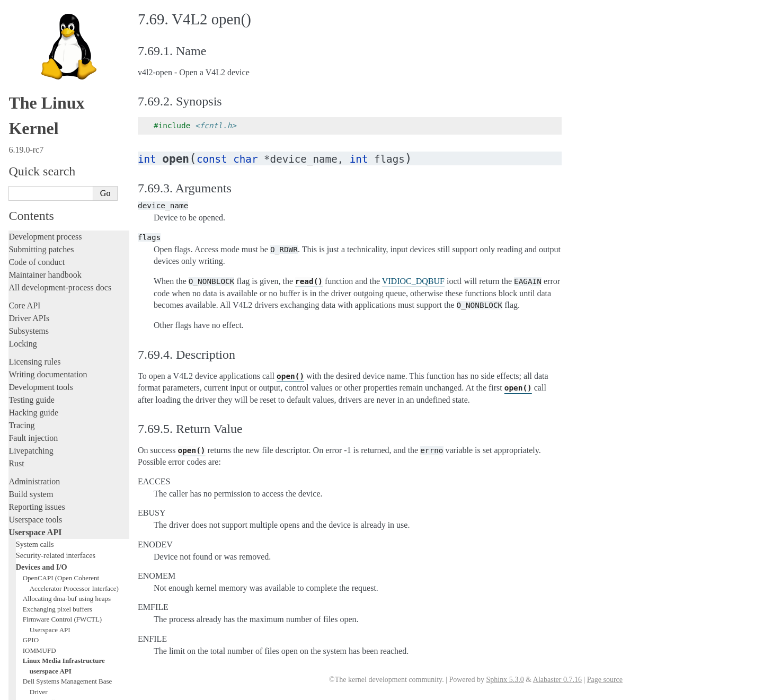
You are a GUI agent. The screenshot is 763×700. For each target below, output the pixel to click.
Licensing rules (34, 192)
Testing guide (31, 230)
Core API (24, 136)
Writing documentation (48, 205)
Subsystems (29, 161)
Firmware (25, 581)
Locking (23, 174)
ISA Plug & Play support (57, 553)
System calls (35, 375)
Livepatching (31, 281)
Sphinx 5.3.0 (505, 680)
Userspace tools (35, 350)
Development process (45, 67)
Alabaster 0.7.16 (557, 680)
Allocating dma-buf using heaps (67, 429)
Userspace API (35, 363)
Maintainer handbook (45, 105)
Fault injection (33, 268)
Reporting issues (37, 337)
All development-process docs (60, 118)
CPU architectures (39, 612)
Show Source (31, 690)
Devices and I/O (42, 397)
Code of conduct (37, 92)
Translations (29, 648)
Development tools (41, 218)
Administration (34, 312)
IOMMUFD (39, 481)
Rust (16, 294)
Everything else (39, 564)
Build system (31, 325)
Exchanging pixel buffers (57, 440)
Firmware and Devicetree (52, 594)
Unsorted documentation (50, 630)
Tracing (21, 256)
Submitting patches (41, 80)
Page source (605, 680)
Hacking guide (33, 243)
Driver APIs (29, 149)
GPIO (31, 470)
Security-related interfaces (56, 386)
